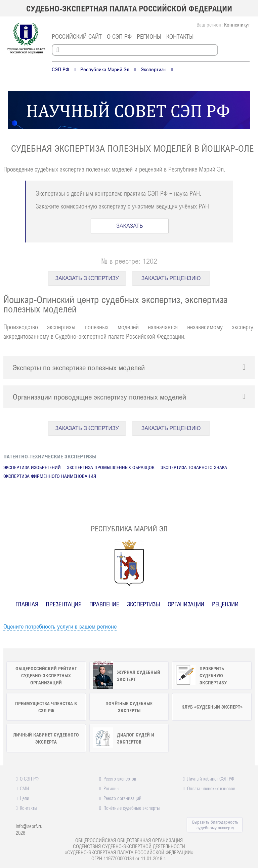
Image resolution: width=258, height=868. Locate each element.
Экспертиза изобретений (32, 467)
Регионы (149, 36)
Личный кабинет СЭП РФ (211, 779)
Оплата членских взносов (211, 788)
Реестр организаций (122, 798)
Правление (104, 604)
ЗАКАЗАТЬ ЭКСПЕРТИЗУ (87, 278)
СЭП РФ (60, 69)
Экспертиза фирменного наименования (50, 476)
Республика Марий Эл (105, 69)
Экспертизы (154, 69)
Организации (186, 604)
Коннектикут (237, 25)
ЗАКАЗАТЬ (130, 226)
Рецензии (225, 604)
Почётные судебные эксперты (132, 808)
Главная (27, 604)
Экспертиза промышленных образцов (111, 467)
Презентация (63, 604)
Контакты (180, 36)
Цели (25, 798)
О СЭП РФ (119, 36)
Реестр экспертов (120, 779)
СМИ (24, 788)
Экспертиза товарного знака (194, 467)
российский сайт (77, 36)
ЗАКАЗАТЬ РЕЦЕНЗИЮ (171, 278)
